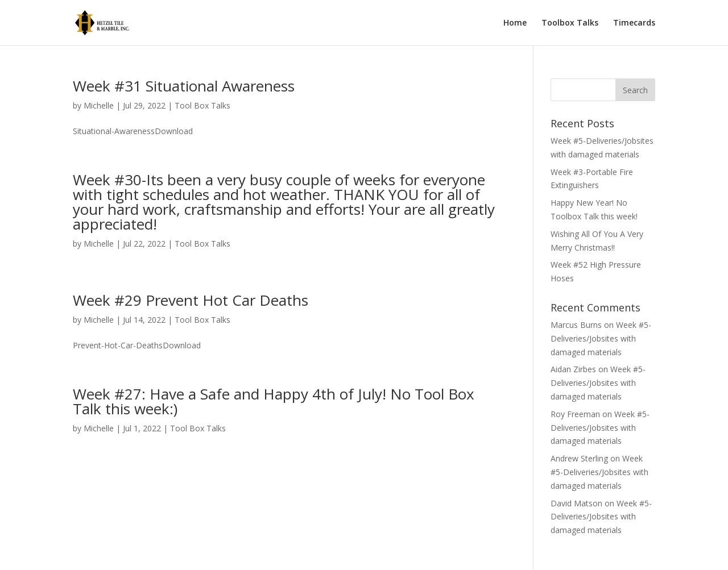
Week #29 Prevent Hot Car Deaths (191, 300)
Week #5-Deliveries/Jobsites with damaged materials (601, 338)
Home (515, 23)
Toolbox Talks (570, 23)
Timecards (634, 23)
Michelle (99, 105)
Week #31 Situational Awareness (184, 86)
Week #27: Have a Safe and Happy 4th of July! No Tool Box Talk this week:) (274, 401)
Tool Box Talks (202, 105)
